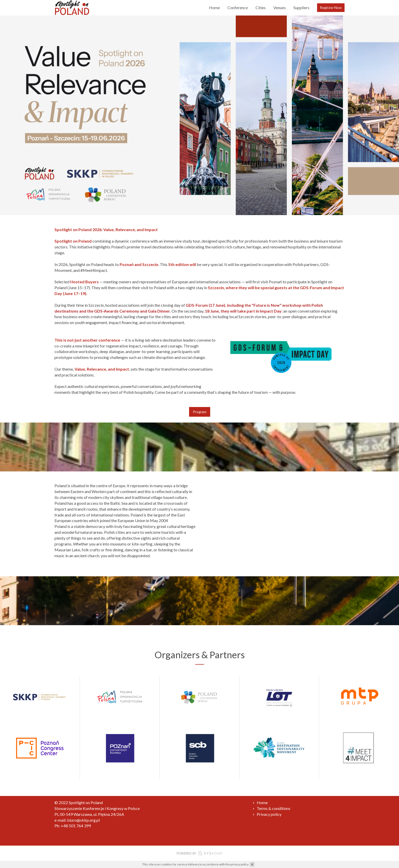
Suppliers (301, 8)
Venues (280, 8)
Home (214, 8)
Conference (238, 8)
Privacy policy (269, 814)
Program (200, 412)
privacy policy (240, 864)
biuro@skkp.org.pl (83, 820)
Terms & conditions (274, 808)
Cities (261, 8)
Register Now (331, 8)
